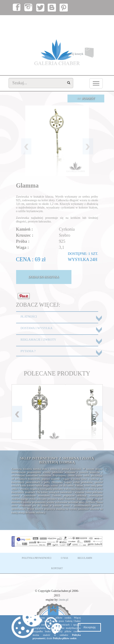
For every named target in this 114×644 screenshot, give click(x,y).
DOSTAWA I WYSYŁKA (37, 328)
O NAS (64, 558)
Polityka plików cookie (65, 638)
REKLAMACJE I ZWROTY (38, 340)
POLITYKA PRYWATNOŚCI (37, 558)
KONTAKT (57, 568)
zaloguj (74, 21)
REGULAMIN (85, 558)
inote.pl (64, 600)
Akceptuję (89, 627)
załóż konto (92, 21)
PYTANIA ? (28, 351)
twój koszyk (85, 54)
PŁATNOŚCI (29, 317)
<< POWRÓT (86, 98)
